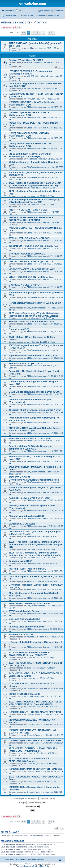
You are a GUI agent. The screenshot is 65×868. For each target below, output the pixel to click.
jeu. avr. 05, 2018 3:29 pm (44, 657)
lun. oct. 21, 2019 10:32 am (44, 188)
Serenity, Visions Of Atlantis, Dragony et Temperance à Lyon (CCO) (30, 447)
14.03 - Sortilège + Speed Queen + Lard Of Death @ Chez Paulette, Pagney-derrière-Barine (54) (35, 184)
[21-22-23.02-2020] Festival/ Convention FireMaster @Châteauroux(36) (30, 155)
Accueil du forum (36, 860)
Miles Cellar (45, 866)
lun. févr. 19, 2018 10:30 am (45, 707)
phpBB (25, 864)
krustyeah (31, 99)
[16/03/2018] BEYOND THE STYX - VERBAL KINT (35, 740)
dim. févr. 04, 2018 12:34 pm (45, 753)
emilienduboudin (34, 62)
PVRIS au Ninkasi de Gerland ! (25, 611)
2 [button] (32, 33)
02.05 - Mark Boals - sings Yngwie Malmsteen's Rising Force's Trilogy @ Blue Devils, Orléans (34, 315)
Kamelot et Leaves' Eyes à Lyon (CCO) (30, 498)
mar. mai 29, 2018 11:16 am (44, 558)
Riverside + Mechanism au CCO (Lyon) (30, 438)
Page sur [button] (24, 33)
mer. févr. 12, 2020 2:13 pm (51, 159)
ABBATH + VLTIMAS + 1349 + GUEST (29, 210)
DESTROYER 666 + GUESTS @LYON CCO (31, 261)
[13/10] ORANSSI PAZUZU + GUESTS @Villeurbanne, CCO (29, 134)
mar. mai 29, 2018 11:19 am (44, 549)
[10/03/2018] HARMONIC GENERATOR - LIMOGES (36, 769)
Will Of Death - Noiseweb (38, 76)
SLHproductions (34, 107)
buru (29, 657)
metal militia (32, 159)
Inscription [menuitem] (45, 11)
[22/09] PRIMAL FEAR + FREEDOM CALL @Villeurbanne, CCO (31, 145)
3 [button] (36, 33)
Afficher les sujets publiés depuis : (32, 799)
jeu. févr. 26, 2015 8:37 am (46, 88)
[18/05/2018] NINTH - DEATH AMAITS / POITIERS (35, 712)
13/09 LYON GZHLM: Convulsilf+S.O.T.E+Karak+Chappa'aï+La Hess (34, 478)
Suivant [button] (53, 33)
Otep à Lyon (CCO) (19, 329)
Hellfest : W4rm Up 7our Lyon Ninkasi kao (31, 321)
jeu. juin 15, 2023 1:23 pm (48, 99)
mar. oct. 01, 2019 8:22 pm (44, 196)
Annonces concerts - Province (24, 22)
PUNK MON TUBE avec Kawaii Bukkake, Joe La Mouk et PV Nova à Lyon (34, 429)
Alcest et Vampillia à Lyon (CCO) (26, 516)
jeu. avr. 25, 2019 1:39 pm (43, 318)
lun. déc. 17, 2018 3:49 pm (44, 342)
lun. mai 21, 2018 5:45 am (46, 581)
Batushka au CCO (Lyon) (22, 524)
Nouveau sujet (10, 27)
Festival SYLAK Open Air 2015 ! (26, 60)
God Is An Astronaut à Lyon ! (24, 619)
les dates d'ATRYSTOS (21, 634)
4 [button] (40, 33)
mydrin (30, 48)
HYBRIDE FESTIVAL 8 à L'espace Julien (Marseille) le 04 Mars (30, 72)
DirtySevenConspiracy (36, 167)
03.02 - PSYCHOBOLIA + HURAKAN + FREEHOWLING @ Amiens (29, 760)
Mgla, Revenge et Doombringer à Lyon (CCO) (33, 356)
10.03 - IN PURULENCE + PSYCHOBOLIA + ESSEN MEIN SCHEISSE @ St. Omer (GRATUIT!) (36, 703)
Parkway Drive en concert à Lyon (27, 627)
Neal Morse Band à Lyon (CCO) (25, 363)
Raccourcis (10, 11)
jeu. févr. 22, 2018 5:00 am (51, 689)
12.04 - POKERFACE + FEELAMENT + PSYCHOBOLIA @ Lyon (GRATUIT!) (29, 654)
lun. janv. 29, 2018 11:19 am (45, 764)
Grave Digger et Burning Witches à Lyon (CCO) (34, 392)
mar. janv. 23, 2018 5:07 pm (45, 782)
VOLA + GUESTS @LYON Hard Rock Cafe (31, 277)
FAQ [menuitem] (20, 11)
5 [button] (43, 33)
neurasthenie (33, 637)
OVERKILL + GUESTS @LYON (25, 285)
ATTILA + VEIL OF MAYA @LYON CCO (29, 238)
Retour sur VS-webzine (15, 860)
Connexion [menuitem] (59, 11)
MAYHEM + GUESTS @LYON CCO (27, 254)
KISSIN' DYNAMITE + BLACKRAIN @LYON (32, 269)
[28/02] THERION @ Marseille (24, 694)
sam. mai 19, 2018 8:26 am (50, 590)
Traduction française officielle (27, 866)
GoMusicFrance (34, 714)
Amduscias (32, 590)
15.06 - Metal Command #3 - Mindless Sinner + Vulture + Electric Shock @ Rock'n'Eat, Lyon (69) (35, 554)
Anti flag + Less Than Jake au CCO (28, 569)
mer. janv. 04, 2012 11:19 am (47, 48)
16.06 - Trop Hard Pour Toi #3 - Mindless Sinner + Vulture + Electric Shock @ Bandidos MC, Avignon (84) (36, 544)
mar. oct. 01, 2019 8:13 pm (44, 204)
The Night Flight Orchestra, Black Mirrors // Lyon (35, 410)
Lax (29, 188)
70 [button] (49, 33)
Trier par (32, 803)
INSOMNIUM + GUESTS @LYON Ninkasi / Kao (33, 246)
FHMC (30, 581)
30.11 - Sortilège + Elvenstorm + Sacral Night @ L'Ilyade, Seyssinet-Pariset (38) (34, 201)
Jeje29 (30, 88)
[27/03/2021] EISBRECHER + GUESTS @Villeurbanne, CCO (29, 114)
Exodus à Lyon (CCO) (20, 561)
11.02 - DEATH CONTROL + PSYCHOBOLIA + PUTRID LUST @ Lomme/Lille (33, 750)
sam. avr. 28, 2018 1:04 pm (52, 637)
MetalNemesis (33, 696)
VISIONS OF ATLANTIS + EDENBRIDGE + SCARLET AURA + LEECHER (31, 219)
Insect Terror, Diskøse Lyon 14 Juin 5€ (29, 603)
